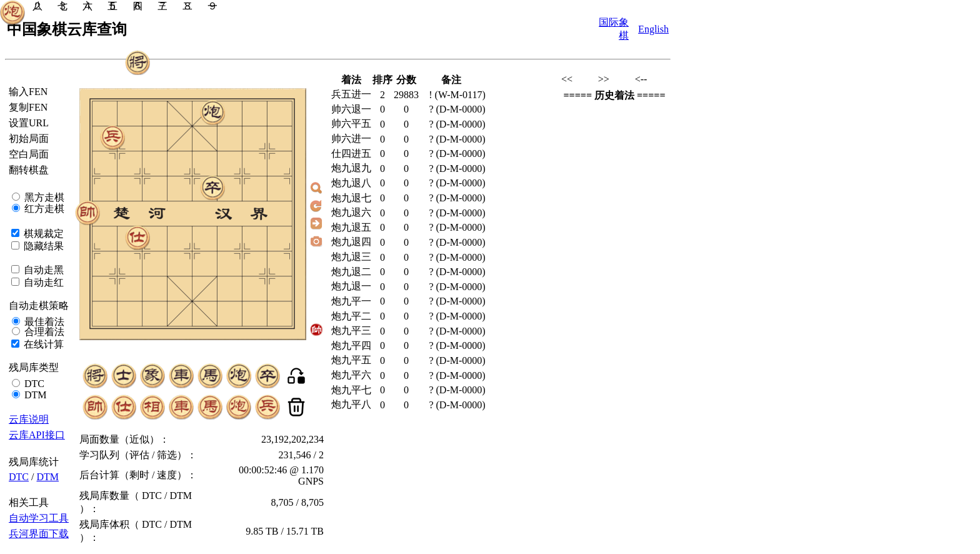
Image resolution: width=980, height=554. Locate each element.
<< (567, 79)
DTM (34, 395)
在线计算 (42, 344)
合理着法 (43, 332)
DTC (33, 384)
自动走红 (42, 282)
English (653, 29)
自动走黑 (42, 270)
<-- (641, 79)
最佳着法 (43, 322)
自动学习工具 (39, 518)
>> (604, 79)
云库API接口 (37, 435)
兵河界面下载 (39, 534)
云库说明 (29, 419)
